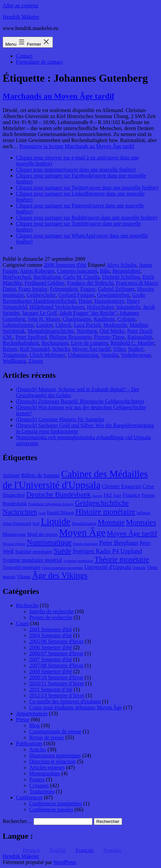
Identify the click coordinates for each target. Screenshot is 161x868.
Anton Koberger (37, 271)
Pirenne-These (109, 337)
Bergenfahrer (126, 271)
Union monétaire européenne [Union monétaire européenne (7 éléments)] (63, 568)
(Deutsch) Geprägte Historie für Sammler (60, 419)
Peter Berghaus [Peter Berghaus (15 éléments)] (119, 543)
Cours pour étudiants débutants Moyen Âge (76, 707)
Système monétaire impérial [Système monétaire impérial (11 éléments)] (32, 560)
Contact (24, 56)
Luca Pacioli (87, 325)
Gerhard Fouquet (76, 295)
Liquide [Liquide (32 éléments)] (56, 522)
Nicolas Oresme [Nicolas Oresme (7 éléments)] (14, 544)
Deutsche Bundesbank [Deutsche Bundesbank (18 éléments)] (59, 495)
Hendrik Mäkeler (21, 17)
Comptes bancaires (77, 271)
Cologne (126, 319)
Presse (23, 719)
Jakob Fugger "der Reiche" (88, 313)
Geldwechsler (41, 295)
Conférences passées (51, 809)
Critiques (39, 785)
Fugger (88, 289)
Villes (119, 349)
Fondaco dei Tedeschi (90, 283)
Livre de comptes (89, 343)
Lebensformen (18, 325)
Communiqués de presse (55, 731)
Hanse (85, 301)
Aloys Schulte (121, 265)
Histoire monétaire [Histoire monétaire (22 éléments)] (105, 512)
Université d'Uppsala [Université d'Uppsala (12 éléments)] (108, 567)
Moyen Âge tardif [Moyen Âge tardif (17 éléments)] (132, 534)
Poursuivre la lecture (77, 146)
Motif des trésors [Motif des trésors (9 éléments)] (43, 534)
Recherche (27, 605)
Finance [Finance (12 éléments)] (132, 495)
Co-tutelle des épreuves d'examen (65, 701)
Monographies (45, 773)
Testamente (15, 355)
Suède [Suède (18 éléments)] (62, 551)
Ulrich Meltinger (47, 355)
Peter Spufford (31, 337)
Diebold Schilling (121, 277)
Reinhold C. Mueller (132, 343)
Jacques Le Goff (39, 313)
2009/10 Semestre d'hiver (56, 677)
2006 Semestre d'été (65, 265)
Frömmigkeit (64, 289)
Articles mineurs (47, 767)
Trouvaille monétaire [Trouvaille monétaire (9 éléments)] (22, 567)
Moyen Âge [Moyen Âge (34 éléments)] (82, 533)
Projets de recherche (51, 617)
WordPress (65, 862)
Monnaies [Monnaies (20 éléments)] (141, 522)
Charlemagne (77, 319)
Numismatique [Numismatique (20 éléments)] (49, 542)
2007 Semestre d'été (51, 659)
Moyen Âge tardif (91, 349)
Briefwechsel (17, 277)
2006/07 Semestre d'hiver (56, 653)
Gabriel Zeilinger (116, 289)
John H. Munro (44, 319)
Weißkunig (14, 361)
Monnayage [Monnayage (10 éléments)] (14, 534)
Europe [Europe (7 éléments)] (97, 496)
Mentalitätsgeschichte (51, 331)
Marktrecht (115, 325)
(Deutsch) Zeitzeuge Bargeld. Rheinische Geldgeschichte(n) (80, 401)
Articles (38, 749)
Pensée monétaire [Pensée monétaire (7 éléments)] (85, 544)
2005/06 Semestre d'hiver (56, 641)
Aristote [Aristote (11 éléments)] (11, 475)
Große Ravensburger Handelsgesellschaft (74, 298)
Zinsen (36, 361)
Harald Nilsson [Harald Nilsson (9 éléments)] (61, 513)
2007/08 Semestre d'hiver (56, 665)
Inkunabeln (128, 307)
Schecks (61, 349)
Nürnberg (87, 331)
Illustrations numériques (55, 755)
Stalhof (136, 349)
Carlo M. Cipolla (81, 277)
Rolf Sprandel (35, 349)
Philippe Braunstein (70, 337)
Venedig (109, 355)
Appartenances (32, 713)
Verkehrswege (136, 355)
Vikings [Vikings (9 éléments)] (24, 577)
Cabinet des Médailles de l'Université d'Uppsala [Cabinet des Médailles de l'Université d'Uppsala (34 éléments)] (75, 479)
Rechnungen (55, 343)
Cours (22, 623)
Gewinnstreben (113, 295)
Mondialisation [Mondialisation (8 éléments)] (84, 524)
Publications (29, 743)
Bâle (105, 271)
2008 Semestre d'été (51, 671)
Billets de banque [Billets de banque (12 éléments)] (40, 475)
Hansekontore (110, 301)
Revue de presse (47, 737)
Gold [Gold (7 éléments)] (42, 513)
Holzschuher (100, 307)
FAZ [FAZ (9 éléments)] (108, 495)
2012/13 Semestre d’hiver (57, 695)
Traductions (42, 791)
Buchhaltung (47, 277)
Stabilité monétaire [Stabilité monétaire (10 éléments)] (34, 552)
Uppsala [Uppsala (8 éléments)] (139, 568)
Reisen (10, 349)
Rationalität (140, 337)
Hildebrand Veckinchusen (57, 307)
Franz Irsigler (33, 289)
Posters (37, 779)
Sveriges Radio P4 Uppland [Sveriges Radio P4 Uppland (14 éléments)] (107, 551)
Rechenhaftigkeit (21, 343)
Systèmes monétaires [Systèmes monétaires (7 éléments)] (78, 561)
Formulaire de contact (39, 62)
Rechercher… (17, 821)
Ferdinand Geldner (45, 283)
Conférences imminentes (56, 803)
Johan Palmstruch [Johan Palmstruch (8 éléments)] (17, 524)
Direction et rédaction (53, 761)
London (44, 325)
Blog (34, 725)
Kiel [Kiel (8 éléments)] (36, 524)
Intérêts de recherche (51, 611)
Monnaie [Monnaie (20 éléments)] (111, 522)
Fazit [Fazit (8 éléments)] (117, 496)
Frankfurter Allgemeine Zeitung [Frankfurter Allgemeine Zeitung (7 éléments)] (51, 504)
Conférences (29, 797)
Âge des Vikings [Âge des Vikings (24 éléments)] (60, 575)
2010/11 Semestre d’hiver (57, 683)
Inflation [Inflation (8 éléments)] (143, 513)
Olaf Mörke (112, 331)
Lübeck (63, 325)
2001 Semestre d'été (51, 629)
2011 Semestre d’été (51, 689)
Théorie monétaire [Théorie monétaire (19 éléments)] (122, 559)
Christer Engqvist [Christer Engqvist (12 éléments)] (121, 486)
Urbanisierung (83, 355)
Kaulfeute (104, 319)
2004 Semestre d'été (51, 635)
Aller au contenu (20, 6)
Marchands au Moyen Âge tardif (59, 96)
